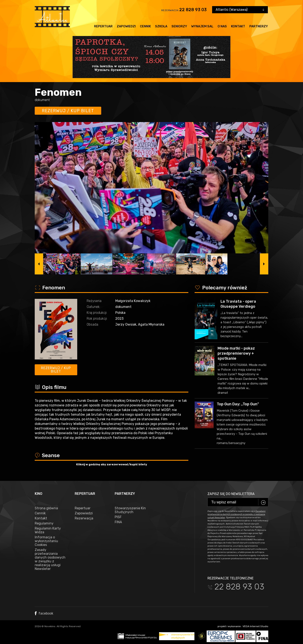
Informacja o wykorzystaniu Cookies (46, 541)
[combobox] (240, 10)
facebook (44, 613)
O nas (222, 26)
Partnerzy (259, 26)
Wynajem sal (202, 26)
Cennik (145, 26)
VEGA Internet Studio (255, 626)
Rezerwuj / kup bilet (68, 111)
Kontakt (238, 26)
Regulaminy (44, 523)
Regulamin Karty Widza (48, 530)
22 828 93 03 (193, 10)
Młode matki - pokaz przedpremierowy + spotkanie (236, 353)
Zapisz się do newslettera (231, 494)
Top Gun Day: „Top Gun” (238, 404)
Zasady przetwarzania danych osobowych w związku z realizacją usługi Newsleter (50, 559)
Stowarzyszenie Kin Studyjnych (130, 510)
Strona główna (46, 508)
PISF (118, 517)
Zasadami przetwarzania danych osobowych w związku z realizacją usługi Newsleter (237, 514)
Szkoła (161, 26)
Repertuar (103, 26)
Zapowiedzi (126, 26)
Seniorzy (179, 26)
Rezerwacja (84, 518)
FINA (118, 522)
